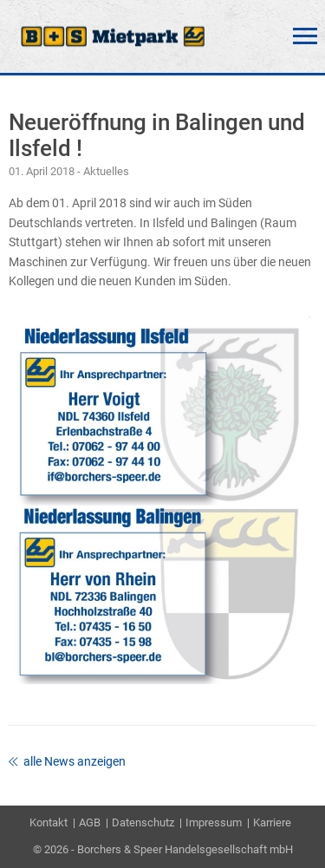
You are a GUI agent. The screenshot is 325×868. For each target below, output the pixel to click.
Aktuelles (106, 171)
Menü (305, 36)
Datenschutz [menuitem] (143, 822)
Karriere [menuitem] (272, 822)
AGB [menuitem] (90, 822)
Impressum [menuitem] (214, 822)
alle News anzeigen (67, 761)
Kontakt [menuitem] (49, 822)
